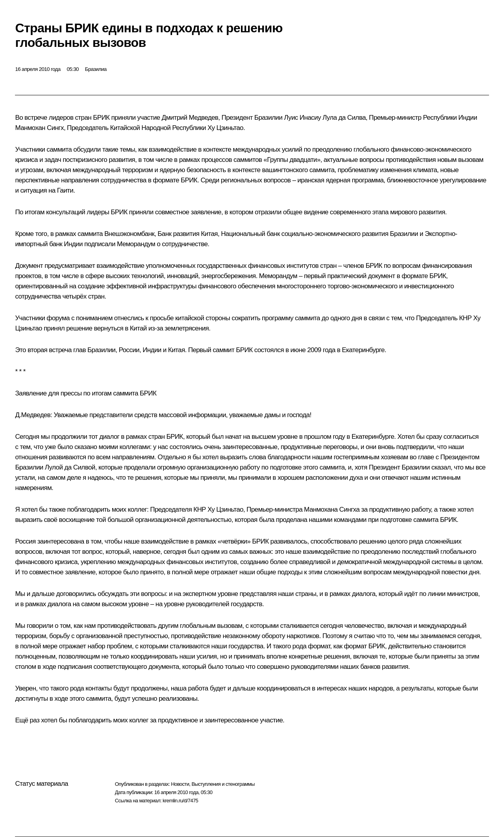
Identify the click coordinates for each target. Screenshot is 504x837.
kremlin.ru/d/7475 (180, 801)
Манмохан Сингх (39, 128)
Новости (180, 784)
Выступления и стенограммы (223, 784)
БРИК (189, 180)
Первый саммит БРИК (220, 350)
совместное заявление (188, 212)
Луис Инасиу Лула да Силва (325, 118)
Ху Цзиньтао (225, 128)
